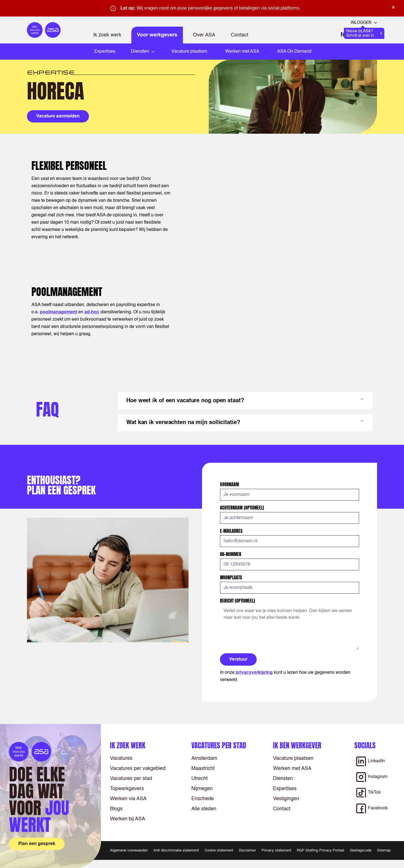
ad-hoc (92, 312)
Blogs (116, 809)
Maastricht (203, 769)
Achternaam (242, 508)
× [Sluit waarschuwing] (393, 7)
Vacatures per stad (131, 779)
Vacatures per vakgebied (138, 769)
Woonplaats (231, 577)
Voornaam (230, 484)
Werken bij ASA (128, 819)
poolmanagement (58, 312)
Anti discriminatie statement (176, 850)
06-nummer (231, 554)
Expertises (105, 52)
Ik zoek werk (107, 35)
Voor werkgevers (157, 35)
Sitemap (384, 850)
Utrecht (199, 779)
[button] (245, 401)
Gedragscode (361, 850)
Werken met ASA (242, 52)
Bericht (237, 601)
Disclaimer (247, 850)
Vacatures (121, 758)
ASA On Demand (294, 52)
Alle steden (204, 809)
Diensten (283, 779)
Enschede (203, 799)
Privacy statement (276, 850)
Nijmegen (202, 789)
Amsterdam (204, 758)
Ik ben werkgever (297, 745)
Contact (240, 35)
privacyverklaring (254, 673)
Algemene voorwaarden (129, 850)
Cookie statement (219, 850)
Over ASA (204, 35)
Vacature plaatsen (189, 52)
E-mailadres (232, 531)
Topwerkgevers (127, 789)
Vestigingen (286, 799)
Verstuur (238, 659)
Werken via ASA (128, 799)
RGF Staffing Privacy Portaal (321, 850)
